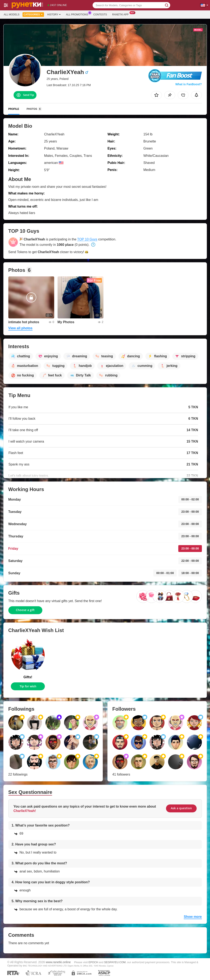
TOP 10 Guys (87, 239)
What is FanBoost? (189, 84)
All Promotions (78, 14)
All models (12, 15)
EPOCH (93, 962)
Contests (100, 15)
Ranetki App (121, 14)
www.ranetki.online (58, 962)
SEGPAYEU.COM (115, 962)
